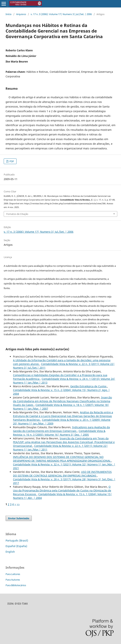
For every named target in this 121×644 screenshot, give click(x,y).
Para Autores (13, 580)
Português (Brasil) (17, 540)
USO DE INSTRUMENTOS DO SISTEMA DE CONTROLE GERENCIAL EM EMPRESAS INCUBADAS (62, 474)
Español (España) (16, 546)
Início (9, 14)
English (10, 552)
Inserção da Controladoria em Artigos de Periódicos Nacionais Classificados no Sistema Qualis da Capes (62, 401)
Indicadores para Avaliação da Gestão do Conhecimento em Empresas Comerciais (61, 429)
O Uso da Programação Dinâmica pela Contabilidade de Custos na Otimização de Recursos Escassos (62, 490)
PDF (11, 161)
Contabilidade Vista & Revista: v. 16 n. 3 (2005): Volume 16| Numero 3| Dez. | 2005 (59, 433)
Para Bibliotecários (16, 585)
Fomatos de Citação (17, 214)
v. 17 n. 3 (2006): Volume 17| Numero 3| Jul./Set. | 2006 (61, 14)
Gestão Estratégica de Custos (89, 386)
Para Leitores (13, 574)
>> (18, 504)
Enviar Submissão (19, 518)
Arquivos (21, 14)
